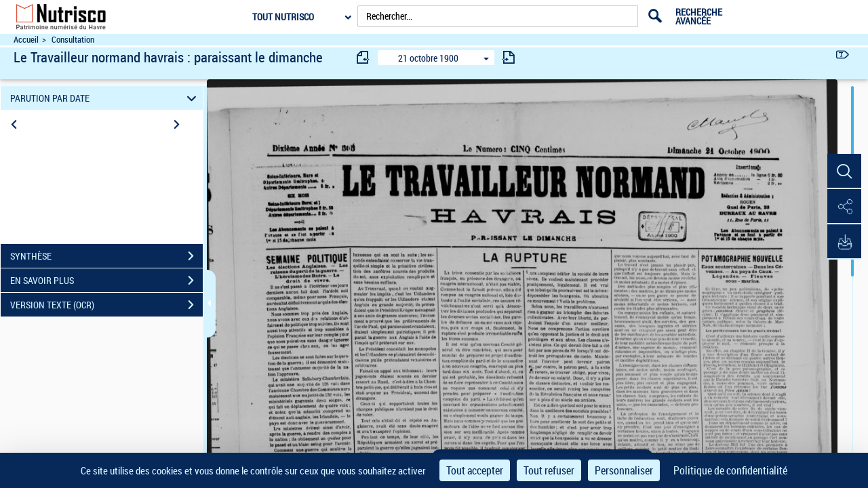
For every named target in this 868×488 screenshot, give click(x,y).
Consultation (73, 40)
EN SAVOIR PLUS (106, 281)
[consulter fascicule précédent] (363, 57)
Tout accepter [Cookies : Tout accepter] (475, 470)
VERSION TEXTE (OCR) (106, 305)
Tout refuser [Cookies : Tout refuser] (549, 470)
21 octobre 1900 (428, 58)
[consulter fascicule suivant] (509, 57)
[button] (844, 171)
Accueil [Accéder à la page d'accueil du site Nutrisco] (26, 40)
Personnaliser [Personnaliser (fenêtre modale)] (624, 470)
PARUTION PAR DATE (105, 98)
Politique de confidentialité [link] (730, 470)
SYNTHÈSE (106, 256)
